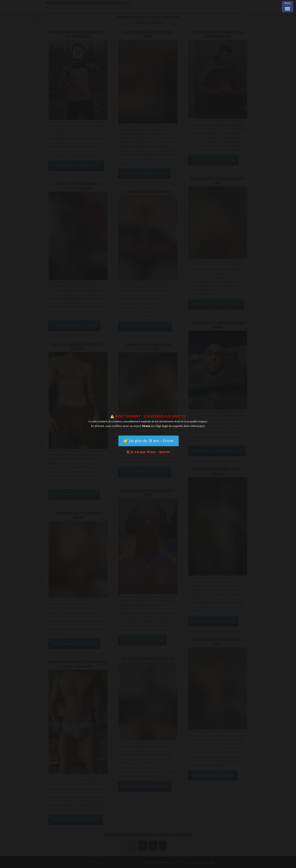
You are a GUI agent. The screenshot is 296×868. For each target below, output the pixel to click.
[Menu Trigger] (287, 7)
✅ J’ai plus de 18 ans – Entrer (149, 441)
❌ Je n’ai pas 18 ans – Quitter (148, 452)
